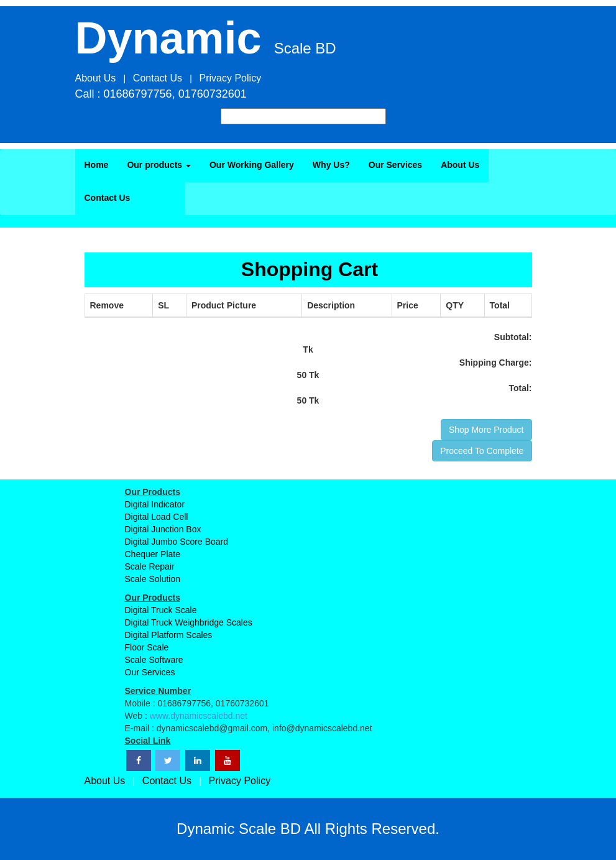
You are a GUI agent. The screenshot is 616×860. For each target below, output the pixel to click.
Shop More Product (486, 430)
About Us (460, 165)
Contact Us (108, 198)
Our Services (395, 165)
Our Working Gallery (252, 165)
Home (97, 165)
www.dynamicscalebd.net (199, 716)
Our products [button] (159, 165)
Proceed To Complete (482, 451)
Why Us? (331, 165)
